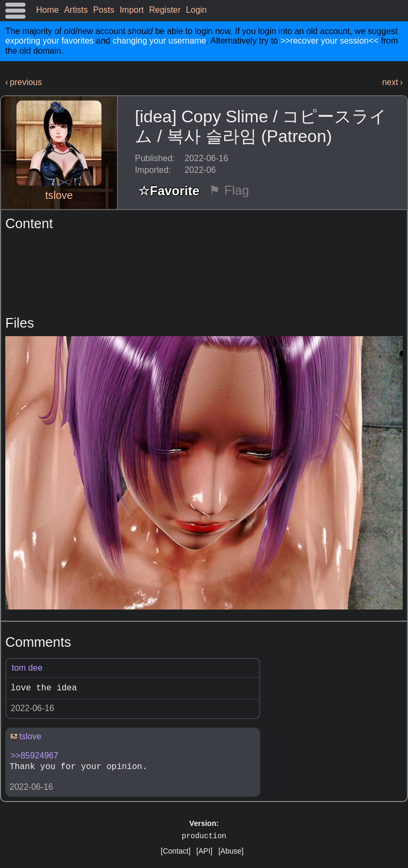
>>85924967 (35, 756)
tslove (59, 195)
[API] (205, 851)
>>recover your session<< (330, 41)
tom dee (27, 668)
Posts (104, 10)
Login (196, 10)
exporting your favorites (49, 41)
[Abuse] (231, 851)
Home (48, 10)
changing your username (159, 41)
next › (392, 82)
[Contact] (176, 851)
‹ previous (24, 82)
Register (165, 10)
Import (131, 10)
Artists (76, 10)
